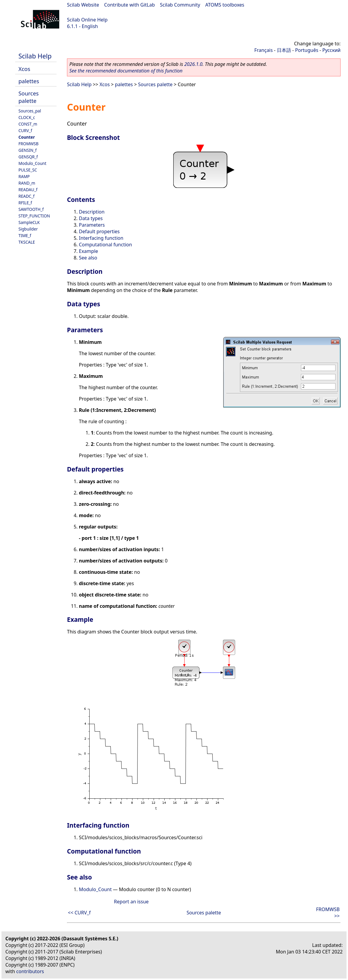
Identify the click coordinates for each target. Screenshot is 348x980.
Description (92, 212)
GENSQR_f (28, 157)
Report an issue (131, 902)
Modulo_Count (32, 163)
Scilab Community (180, 5)
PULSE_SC (28, 170)
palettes (29, 81)
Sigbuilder (28, 229)
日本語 (284, 50)
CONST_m (28, 124)
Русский (331, 50)
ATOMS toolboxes (225, 5)
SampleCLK (29, 222)
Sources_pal (30, 111)
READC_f (26, 196)
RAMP (24, 176)
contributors (30, 971)
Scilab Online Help (87, 20)
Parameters (92, 225)
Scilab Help (35, 56)
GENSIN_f (28, 150)
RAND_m (27, 183)
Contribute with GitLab (129, 5)
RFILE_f (25, 203)
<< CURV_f (79, 913)
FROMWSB (28, 144)
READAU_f (28, 190)
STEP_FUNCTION (34, 216)
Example (88, 251)
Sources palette (29, 97)
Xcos (24, 69)
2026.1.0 (193, 64)
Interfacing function (101, 238)
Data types (91, 218)
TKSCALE (27, 242)
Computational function (105, 245)
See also (88, 258)
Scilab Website (83, 5)
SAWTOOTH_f (31, 209)
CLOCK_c (27, 117)
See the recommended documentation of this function (126, 71)
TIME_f (25, 235)
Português (307, 50)
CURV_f (25, 130)
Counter (27, 137)
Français (263, 50)
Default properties (99, 231)
